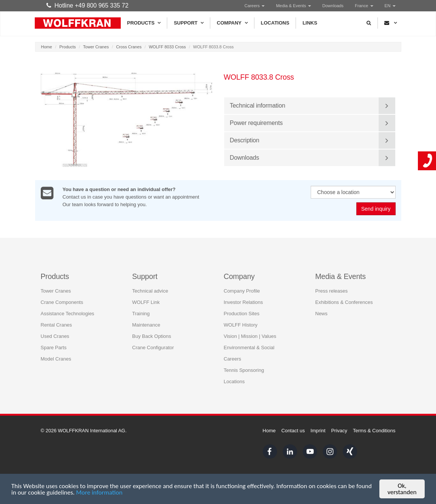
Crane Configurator (153, 348)
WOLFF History (241, 325)
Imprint (318, 431)
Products (144, 23)
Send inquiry (376, 209)
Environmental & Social (249, 348)
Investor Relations (243, 302)
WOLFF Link (146, 302)
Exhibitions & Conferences (344, 302)
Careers (255, 6)
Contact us (293, 431)
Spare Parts (54, 348)
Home (47, 47)
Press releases (331, 291)
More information (99, 493)
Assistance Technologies (68, 314)
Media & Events (293, 6)
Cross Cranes (129, 47)
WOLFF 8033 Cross (167, 47)
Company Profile (242, 291)
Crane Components (62, 302)
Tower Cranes (96, 47)
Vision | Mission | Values (250, 336)
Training (141, 314)
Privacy (339, 431)
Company (232, 23)
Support (189, 23)
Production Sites (242, 314)
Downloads (333, 6)
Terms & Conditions (374, 431)
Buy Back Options (152, 336)
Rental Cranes (56, 325)
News (321, 314)
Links (310, 23)
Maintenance (146, 325)
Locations (275, 23)
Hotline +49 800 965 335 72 (88, 5)
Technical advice (150, 291)
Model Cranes (56, 359)
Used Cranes (55, 336)
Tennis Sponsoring (244, 370)
